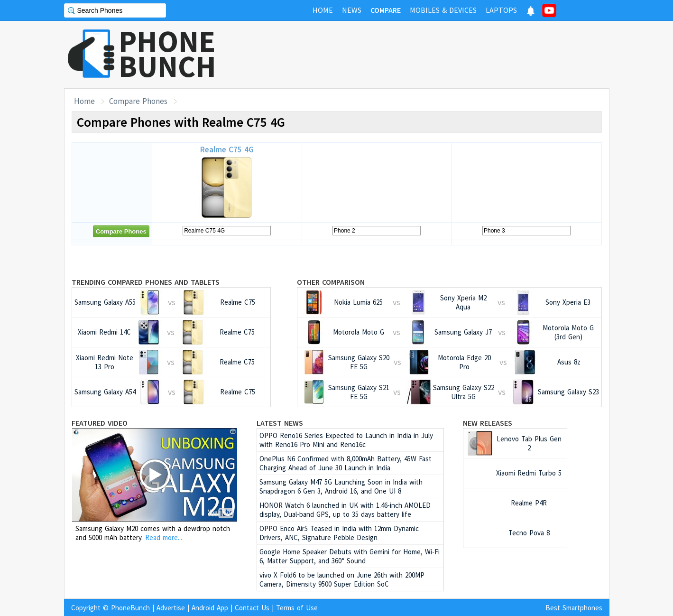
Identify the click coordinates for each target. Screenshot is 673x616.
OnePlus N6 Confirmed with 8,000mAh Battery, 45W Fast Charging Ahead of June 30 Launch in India (346, 463)
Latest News (280, 423)
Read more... (164, 537)
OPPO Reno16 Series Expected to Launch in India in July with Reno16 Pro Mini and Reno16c (346, 440)
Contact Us (252, 608)
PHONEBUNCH (167, 54)
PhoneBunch (130, 608)
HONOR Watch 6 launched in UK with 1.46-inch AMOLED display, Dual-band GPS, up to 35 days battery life (345, 510)
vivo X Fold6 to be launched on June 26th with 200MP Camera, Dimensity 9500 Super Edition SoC (342, 579)
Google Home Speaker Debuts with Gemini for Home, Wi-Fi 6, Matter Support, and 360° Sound (350, 556)
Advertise (171, 608)
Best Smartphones (574, 608)
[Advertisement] (437, 55)
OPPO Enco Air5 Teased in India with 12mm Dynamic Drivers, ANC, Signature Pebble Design (339, 533)
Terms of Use (297, 608)
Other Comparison (331, 282)
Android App (210, 608)
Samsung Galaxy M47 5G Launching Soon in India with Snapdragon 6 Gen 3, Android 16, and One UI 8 (341, 486)
